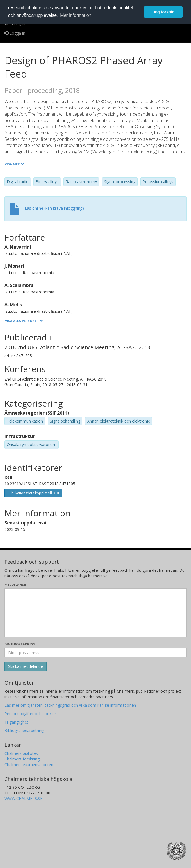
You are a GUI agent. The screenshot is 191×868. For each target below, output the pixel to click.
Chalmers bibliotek (21, 753)
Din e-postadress (20, 644)
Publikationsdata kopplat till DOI (33, 493)
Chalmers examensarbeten (29, 765)
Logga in (15, 33)
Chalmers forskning (22, 759)
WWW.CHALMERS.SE (23, 798)
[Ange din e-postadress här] (95, 653)
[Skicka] (26, 666)
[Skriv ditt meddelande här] (95, 613)
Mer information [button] (76, 15)
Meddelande (15, 584)
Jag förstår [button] (163, 12)
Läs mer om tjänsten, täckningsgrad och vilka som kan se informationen (70, 705)
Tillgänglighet (16, 722)
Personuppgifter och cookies (31, 714)
